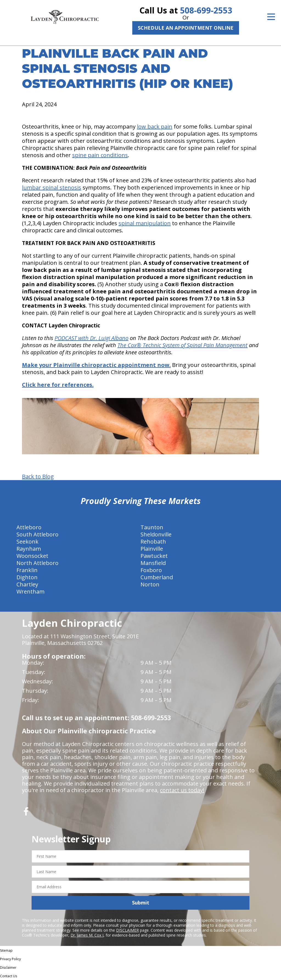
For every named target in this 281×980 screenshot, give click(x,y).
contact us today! (182, 790)
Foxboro (151, 570)
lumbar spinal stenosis (52, 187)
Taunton (152, 527)
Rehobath (153, 541)
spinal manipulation (145, 223)
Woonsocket (32, 556)
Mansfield (153, 563)
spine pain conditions (100, 155)
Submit (141, 903)
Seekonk (27, 541)
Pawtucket (154, 556)
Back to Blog (38, 477)
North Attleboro (37, 563)
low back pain (155, 126)
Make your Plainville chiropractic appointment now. (96, 365)
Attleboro (29, 527)
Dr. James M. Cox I (87, 935)
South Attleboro (37, 534)
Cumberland (157, 577)
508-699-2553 (206, 10)
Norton (150, 584)
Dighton (27, 577)
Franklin (27, 570)
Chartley (27, 584)
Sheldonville (156, 534)
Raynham (29, 549)
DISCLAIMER (127, 930)
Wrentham (30, 591)
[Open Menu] (271, 17)
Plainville (152, 549)
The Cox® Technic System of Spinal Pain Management (182, 345)
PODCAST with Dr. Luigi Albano (92, 338)
